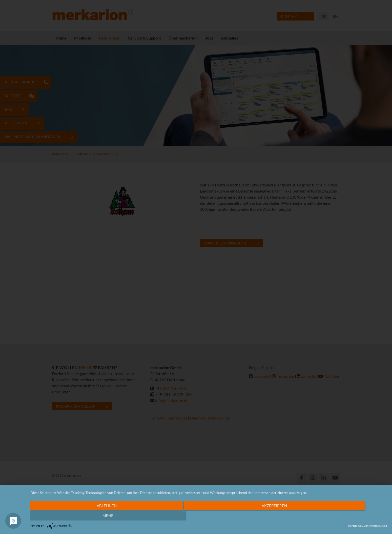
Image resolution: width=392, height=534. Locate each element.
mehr (329, 517)
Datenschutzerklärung (374, 526)
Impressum (354, 526)
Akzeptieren (204, 517)
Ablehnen (82, 517)
